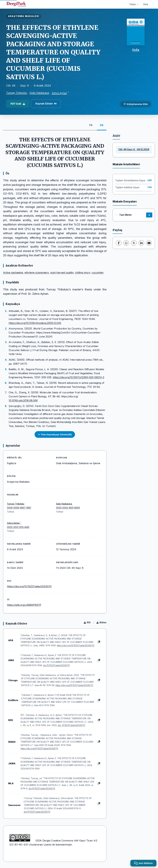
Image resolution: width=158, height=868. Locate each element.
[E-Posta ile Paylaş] (149, 243)
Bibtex (101, 622)
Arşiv (116, 135)
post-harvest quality (62, 273)
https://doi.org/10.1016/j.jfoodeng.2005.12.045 (35, 323)
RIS (87, 622)
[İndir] (149, 215)
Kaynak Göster (46, 104)
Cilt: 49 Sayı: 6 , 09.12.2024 (134, 149)
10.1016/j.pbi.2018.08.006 (23, 400)
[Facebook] (119, 243)
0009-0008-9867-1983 (19, 508)
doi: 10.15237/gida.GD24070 (71, 725)
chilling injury (83, 273)
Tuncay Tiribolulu (17, 93)
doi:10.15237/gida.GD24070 (56, 665)
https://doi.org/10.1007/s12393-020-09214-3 (78, 377)
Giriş (146, 4)
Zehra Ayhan (59, 93)
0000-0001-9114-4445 (18, 527)
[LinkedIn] (141, 243)
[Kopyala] (99, 642)
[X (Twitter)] (134, 243)
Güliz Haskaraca (39, 93)
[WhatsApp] (126, 243)
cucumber (98, 273)
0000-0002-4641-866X (68, 508)
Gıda (136, 50)
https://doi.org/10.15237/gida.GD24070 (29, 586)
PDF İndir (18, 104)
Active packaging (13, 273)
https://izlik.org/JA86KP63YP (24, 605)
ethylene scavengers (37, 273)
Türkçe (134, 4)
